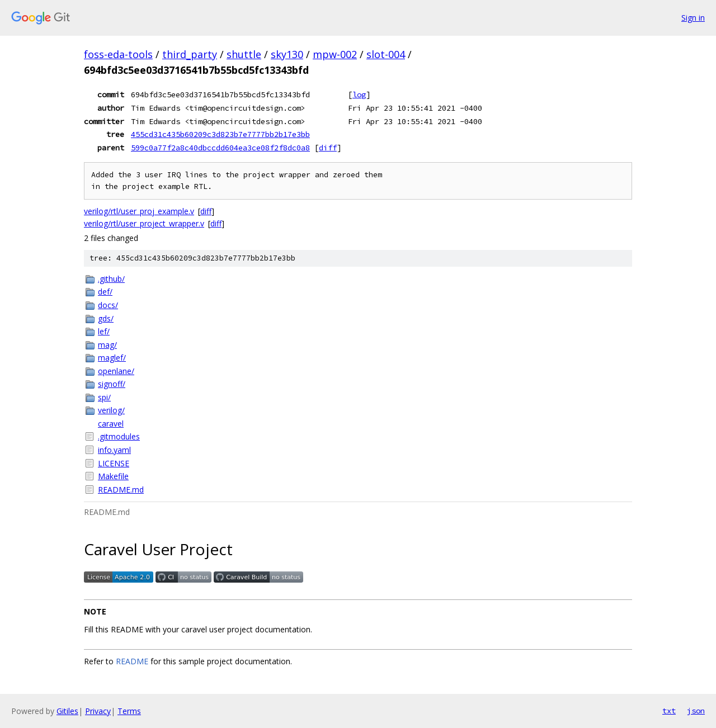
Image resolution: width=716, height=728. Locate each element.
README (132, 661)
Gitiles (67, 711)
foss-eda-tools (118, 54)
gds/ (106, 318)
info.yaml (114, 450)
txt (669, 711)
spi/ (104, 397)
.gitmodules (119, 436)
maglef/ (112, 358)
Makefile (113, 476)
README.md (121, 490)
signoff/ (112, 384)
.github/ (111, 279)
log (359, 94)
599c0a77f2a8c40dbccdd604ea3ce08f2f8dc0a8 (220, 148)
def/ (105, 292)
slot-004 (386, 54)
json (696, 711)
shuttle (244, 54)
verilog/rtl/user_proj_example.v (139, 211)
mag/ (107, 345)
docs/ (108, 305)
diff (328, 148)
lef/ (104, 331)
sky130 (287, 54)
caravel (111, 424)
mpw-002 (335, 54)
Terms (129, 711)
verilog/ (111, 410)
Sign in (693, 18)
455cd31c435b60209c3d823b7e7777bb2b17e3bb (220, 134)
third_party (190, 54)
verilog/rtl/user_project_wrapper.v (144, 223)
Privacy (98, 711)
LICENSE (114, 463)
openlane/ (116, 371)
